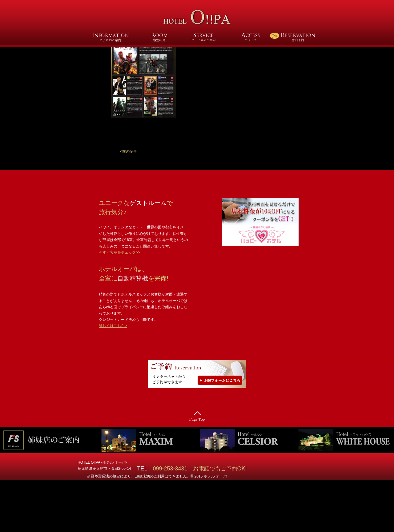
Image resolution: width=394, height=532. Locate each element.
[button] (129, 151)
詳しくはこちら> (113, 326)
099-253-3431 (173, 469)
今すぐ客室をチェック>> (119, 252)
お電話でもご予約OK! (220, 469)
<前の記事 (129, 151)
